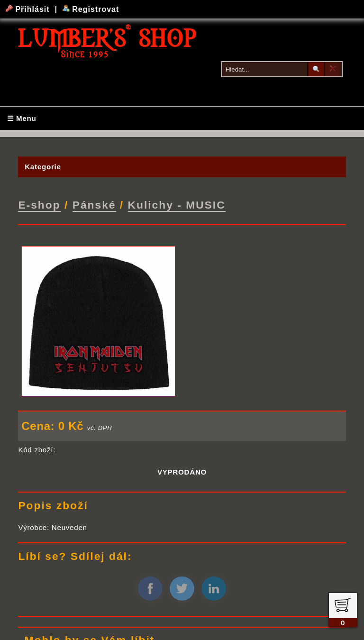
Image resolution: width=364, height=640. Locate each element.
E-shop (39, 204)
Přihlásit (29, 9)
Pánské (94, 204)
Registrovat (91, 9)
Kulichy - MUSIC (177, 204)
